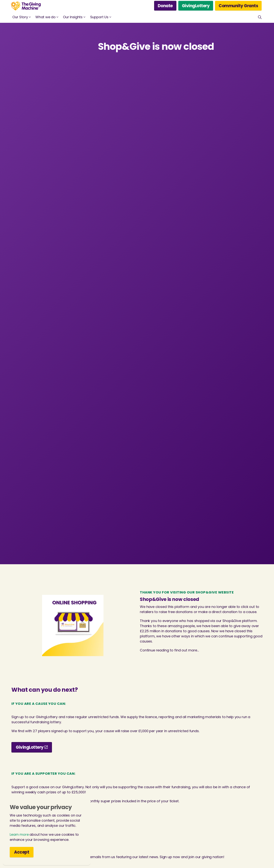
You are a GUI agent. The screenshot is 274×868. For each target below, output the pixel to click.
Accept (22, 852)
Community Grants (238, 6)
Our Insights (73, 17)
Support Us (99, 17)
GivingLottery (196, 6)
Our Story (20, 17)
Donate (165, 6)
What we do (45, 17)
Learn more (19, 834)
